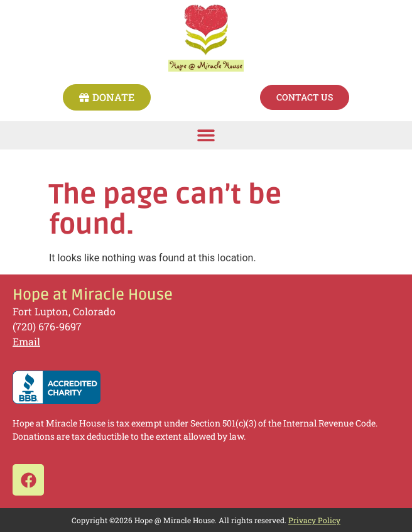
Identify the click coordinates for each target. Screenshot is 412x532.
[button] (206, 135)
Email (26, 341)
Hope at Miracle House (93, 295)
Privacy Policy (314, 520)
